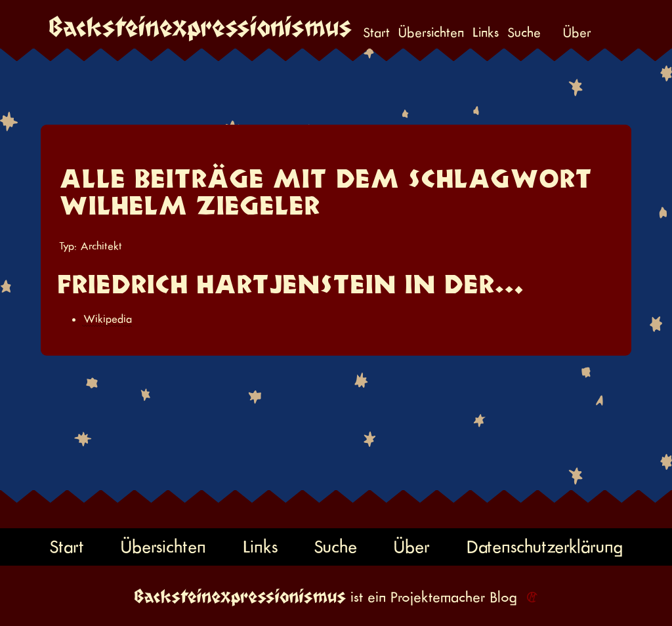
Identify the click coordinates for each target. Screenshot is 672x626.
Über (577, 33)
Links (486, 33)
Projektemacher (438, 597)
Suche (524, 33)
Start (376, 33)
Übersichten (431, 33)
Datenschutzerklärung (545, 547)
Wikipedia (108, 319)
